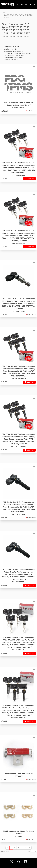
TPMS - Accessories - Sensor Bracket (18, 773)
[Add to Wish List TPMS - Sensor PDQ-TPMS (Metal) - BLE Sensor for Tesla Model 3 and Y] (34, 67)
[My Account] (17, 4)
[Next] (30, 848)
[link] (8, 848)
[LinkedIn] (26, 862)
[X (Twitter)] (12, 862)
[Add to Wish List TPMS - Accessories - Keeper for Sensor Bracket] (34, 795)
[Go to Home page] (8, 4)
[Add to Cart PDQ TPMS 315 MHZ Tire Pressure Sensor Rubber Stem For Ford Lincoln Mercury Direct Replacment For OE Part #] (29, 585)
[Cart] (35, 4)
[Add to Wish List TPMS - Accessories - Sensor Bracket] (34, 738)
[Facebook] (19, 862)
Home (4, 12)
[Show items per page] (34, 851)
